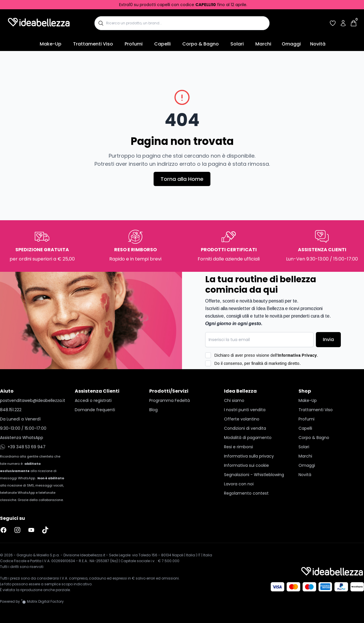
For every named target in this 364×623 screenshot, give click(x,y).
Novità (318, 44)
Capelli (162, 44)
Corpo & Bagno (201, 44)
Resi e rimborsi (239, 447)
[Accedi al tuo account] (343, 23)
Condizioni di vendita (245, 428)
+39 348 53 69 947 (23, 447)
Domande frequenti (95, 410)
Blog (153, 410)
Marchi (263, 44)
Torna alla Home (182, 179)
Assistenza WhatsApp (22, 438)
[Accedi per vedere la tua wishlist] (333, 23)
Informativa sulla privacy (249, 456)
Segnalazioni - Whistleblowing (254, 475)
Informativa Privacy (297, 355)
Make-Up (51, 44)
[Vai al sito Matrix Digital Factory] (42, 602)
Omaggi (291, 44)
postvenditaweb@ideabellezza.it (33, 400)
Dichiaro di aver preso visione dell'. (266, 355)
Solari (237, 44)
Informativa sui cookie (246, 465)
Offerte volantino (242, 419)
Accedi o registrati (93, 400)
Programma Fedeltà (170, 400)
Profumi (134, 44)
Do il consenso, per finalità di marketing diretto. (257, 363)
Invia (328, 339)
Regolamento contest (246, 493)
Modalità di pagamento (248, 438)
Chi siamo (234, 400)
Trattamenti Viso (93, 44)
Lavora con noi (239, 484)
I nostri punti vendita (245, 410)
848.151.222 (11, 410)
